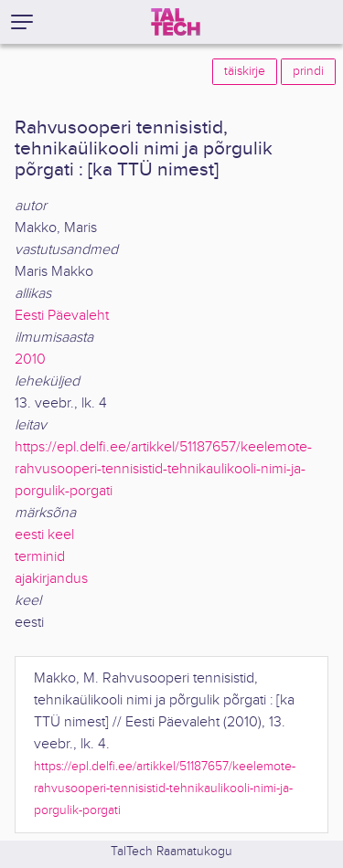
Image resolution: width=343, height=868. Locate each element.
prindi (308, 71)
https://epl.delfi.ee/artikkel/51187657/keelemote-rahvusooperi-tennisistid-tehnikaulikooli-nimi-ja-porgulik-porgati (163, 469)
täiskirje (245, 71)
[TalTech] (176, 22)
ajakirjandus (51, 579)
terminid (40, 557)
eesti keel (44, 535)
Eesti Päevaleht (62, 316)
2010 (30, 360)
